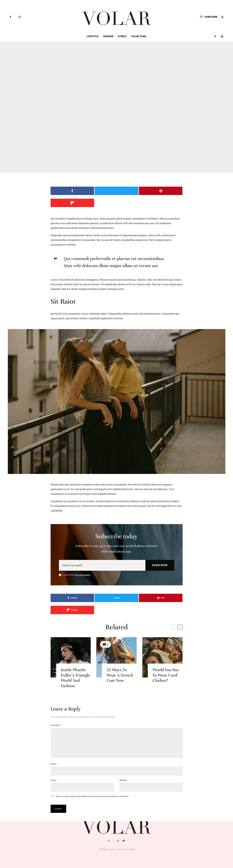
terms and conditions (82, 563)
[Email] (102, 553)
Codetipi (131, 849)
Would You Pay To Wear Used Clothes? (166, 659)
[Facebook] (10, 17)
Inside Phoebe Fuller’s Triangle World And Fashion (75, 661)
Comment (56, 701)
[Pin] (133, 191)
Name (54, 744)
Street (122, 36)
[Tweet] (100, 191)
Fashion (108, 36)
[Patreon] (124, 841)
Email (54, 760)
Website (123, 760)
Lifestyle (93, 36)
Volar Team (139, 36)
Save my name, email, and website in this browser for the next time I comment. (92, 777)
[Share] (66, 191)
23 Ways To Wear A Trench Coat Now (120, 659)
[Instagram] (20, 17)
